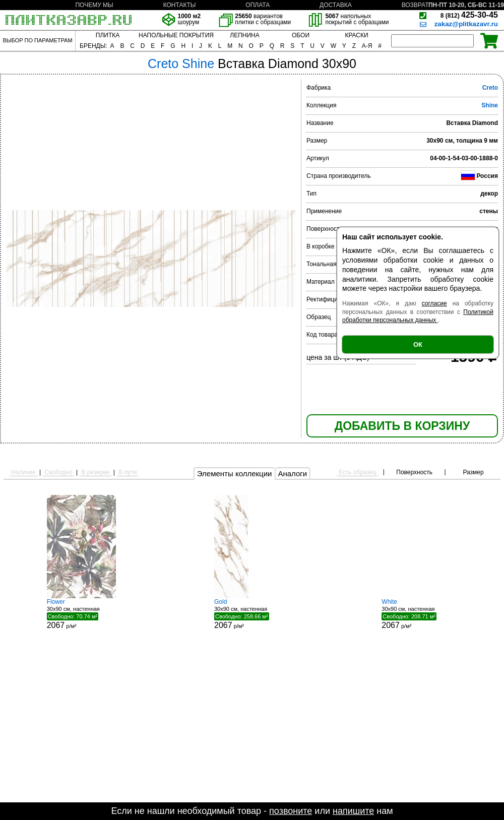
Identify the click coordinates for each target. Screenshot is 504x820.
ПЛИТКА (108, 35)
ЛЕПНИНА (244, 35)
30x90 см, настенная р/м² (85, 614)
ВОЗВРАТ (415, 5)
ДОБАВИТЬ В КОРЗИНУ (402, 426)
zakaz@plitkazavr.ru (466, 24)
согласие (434, 303)
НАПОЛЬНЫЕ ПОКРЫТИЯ (176, 35)
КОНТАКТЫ (180, 5)
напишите (353, 811)
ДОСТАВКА (336, 5)
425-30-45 (469, 15)
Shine (490, 105)
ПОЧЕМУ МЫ (94, 5)
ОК (418, 344)
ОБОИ (301, 35)
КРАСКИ (356, 35)
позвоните (291, 811)
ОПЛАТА (258, 5)
